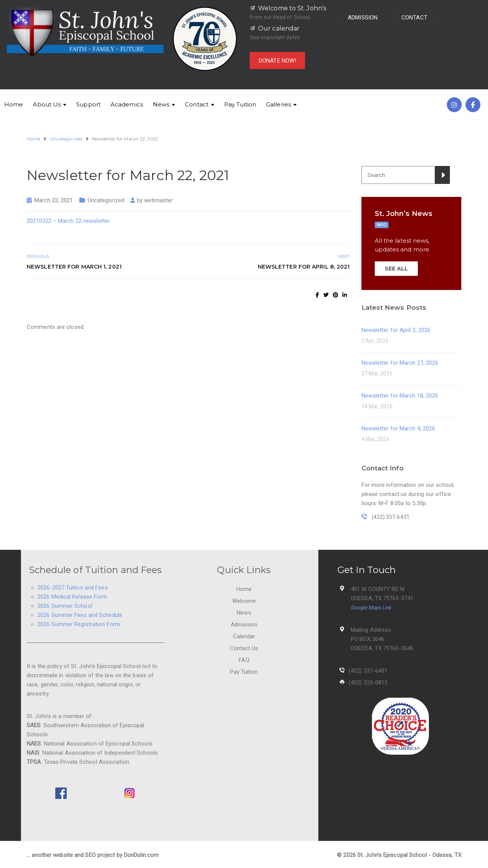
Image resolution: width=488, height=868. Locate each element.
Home (14, 104)
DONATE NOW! (277, 61)
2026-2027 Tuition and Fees (73, 588)
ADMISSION (363, 18)
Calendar (244, 636)
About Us (47, 104)
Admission (244, 625)
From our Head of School (280, 17)
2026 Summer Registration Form (79, 624)
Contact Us (244, 648)
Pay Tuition (240, 104)
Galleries (279, 104)
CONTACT (414, 18)
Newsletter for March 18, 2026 (400, 396)
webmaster (158, 200)
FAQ (244, 660)
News (161, 104)
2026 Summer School (65, 606)
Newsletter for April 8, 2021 (304, 267)
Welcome (244, 601)
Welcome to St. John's (292, 8)
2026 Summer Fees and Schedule (80, 615)
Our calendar (279, 28)
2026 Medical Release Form (72, 597)
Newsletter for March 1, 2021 (74, 267)
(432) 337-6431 (368, 671)
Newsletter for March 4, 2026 (398, 428)
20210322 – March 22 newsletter (68, 221)
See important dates (275, 37)
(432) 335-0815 (368, 683)
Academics (127, 104)
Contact (197, 104)
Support (88, 104)
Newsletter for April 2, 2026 (396, 330)
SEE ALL (396, 269)
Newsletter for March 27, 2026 (400, 363)
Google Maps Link (371, 608)
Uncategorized (106, 200)
